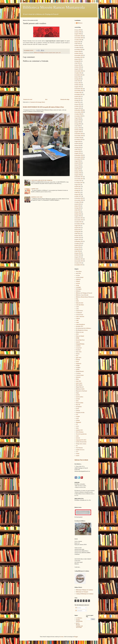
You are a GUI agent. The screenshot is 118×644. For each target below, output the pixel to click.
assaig (77, 285)
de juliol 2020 (78, 120)
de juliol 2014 (78, 245)
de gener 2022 (78, 87)
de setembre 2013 (79, 265)
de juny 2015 (78, 230)
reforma (78, 420)
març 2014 (78, 381)
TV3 (77, 452)
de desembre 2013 (79, 259)
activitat (78, 275)
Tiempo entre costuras (81, 444)
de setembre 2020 (79, 116)
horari (77, 362)
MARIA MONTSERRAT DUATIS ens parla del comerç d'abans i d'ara (43, 107)
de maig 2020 (78, 124)
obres (77, 401)
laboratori (78, 377)
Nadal (77, 393)
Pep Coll (78, 405)
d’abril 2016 (77, 210)
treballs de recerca (80, 450)
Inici (46, 99)
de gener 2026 (78, 34)
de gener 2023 (78, 69)
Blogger (76, 637)
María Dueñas (79, 385)
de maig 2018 (78, 167)
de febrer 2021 (78, 106)
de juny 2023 (78, 59)
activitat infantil (80, 277)
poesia (78, 409)
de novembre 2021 (79, 91)
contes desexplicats (80, 324)
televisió (78, 438)
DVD (77, 334)
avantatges (78, 287)
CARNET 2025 (35, 189)
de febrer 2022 (78, 85)
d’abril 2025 (77, 44)
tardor (77, 436)
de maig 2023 (78, 61)
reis (77, 424)
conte (77, 320)
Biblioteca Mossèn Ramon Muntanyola (54, 7)
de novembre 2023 (79, 55)
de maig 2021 (78, 100)
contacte (78, 318)
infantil (78, 369)
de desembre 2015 (79, 218)
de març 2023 (78, 65)
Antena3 (78, 281)
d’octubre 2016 (78, 202)
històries (78, 360)
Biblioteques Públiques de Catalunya (84, 590)
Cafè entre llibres (80, 305)
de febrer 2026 (78, 32)
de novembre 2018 (79, 157)
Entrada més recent (28, 99)
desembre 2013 (80, 326)
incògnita (78, 367)
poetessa (78, 411)
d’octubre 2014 (78, 243)
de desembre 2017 (79, 177)
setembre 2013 (79, 430)
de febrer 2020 (78, 130)
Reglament (79, 422)
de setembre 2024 (79, 49)
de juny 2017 (78, 188)
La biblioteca (79, 618)
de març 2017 (78, 194)
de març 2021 (78, 104)
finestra (78, 354)
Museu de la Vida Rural (81, 391)
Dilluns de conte (80, 332)
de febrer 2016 (78, 214)
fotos (77, 356)
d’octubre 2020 (78, 114)
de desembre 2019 (79, 134)
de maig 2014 (78, 249)
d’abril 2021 (77, 102)
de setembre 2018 (79, 159)
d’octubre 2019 (78, 138)
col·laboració (79, 313)
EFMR (78, 338)
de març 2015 (78, 235)
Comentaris (79, 611)
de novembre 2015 (79, 220)
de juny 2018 (78, 165)
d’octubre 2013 (78, 263)
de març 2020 (78, 128)
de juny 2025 (78, 42)
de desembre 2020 (79, 110)
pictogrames (79, 407)
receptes (78, 416)
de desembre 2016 (79, 198)
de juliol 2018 (78, 163)
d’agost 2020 (78, 118)
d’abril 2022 (77, 81)
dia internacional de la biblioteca (84, 328)
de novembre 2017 (79, 179)
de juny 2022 (78, 77)
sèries (77, 428)
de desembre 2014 (79, 241)
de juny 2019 (78, 145)
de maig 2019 (78, 147)
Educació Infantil (80, 336)
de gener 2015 (78, 239)
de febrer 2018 (78, 173)
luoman (62, 637)
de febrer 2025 (78, 46)
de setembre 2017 (79, 183)
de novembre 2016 (79, 200)
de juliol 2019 (78, 143)
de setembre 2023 (79, 57)
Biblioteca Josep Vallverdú (82, 295)
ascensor (78, 283)
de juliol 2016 (78, 204)
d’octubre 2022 (78, 73)
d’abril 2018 (77, 169)
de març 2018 (78, 171)
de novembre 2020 (79, 112)
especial (51, 53)
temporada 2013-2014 (81, 440)
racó (60, 53)
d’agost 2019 (78, 141)
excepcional (79, 348)
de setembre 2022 (79, 75)
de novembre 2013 (79, 261)
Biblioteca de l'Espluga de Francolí (41, 53)
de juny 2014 (78, 247)
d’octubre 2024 (78, 48)
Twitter (78, 454)
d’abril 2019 (77, 149)
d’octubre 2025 (78, 40)
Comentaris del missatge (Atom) (37, 102)
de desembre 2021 (79, 89)
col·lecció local (80, 315)
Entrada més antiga (65, 99)
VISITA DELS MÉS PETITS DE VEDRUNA (42, 180)
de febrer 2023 (78, 67)
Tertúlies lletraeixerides (79, 621)
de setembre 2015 (79, 224)
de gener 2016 (78, 216)
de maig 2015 (78, 232)
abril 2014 (78, 273)
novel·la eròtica (80, 397)
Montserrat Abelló (80, 389)
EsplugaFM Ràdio (80, 344)
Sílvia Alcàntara (80, 432)
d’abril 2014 (77, 251)
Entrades (78, 608)
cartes (77, 309)
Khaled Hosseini (80, 371)
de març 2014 (78, 253)
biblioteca (78, 291)
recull (77, 418)
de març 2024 (78, 51)
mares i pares (56, 53)
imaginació (79, 364)
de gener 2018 (78, 175)
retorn (77, 426)
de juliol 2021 (78, 96)
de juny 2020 (78, 122)
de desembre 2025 (79, 36)
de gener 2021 (78, 108)
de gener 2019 (78, 153)
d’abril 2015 (77, 234)
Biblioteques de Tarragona (82, 592)
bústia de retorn (80, 303)
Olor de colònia (80, 403)
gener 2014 (79, 358)
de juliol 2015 (78, 228)
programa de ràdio (80, 413)
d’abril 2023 (77, 63)
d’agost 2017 (78, 185)
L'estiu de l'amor (80, 375)
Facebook (78, 350)
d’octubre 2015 (78, 222)
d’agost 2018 (78, 161)
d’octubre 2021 (78, 93)
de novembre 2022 (79, 71)
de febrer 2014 (78, 255)
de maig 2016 (78, 208)
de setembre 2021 (79, 94)
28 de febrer (79, 271)
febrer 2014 (79, 352)
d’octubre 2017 (78, 181)
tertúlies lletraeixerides (81, 442)
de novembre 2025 (79, 38)
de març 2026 (78, 30)
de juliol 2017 (78, 186)
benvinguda (79, 289)
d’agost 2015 (78, 226)
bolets (77, 301)
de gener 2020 (78, 132)
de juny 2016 (78, 206)
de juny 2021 (78, 98)
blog (77, 299)
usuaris (78, 456)
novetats (78, 399)
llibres (77, 379)
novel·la (78, 395)
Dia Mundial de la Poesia (82, 330)
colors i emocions (80, 316)
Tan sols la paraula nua (81, 434)
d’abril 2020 (77, 126)
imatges (78, 365)
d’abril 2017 (77, 192)
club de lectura (79, 311)
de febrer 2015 (78, 237)
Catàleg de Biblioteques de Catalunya (85, 594)
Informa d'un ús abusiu (81, 460)
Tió (77, 446)
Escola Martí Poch (80, 340)
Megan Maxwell (80, 387)
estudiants (78, 346)
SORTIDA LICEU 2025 (37, 197)
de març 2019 (78, 151)
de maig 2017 (78, 190)
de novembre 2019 (79, 136)
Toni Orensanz (79, 448)
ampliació (78, 279)
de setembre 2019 (79, 140)
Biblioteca (80, 23)
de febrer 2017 (78, 196)
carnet (77, 307)
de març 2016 (78, 212)
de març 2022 (78, 83)
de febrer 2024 (78, 53)
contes (78, 322)
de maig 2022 (78, 79)
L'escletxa (78, 373)
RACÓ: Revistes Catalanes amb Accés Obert (79, 625)
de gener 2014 (78, 257)
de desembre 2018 (79, 155)
